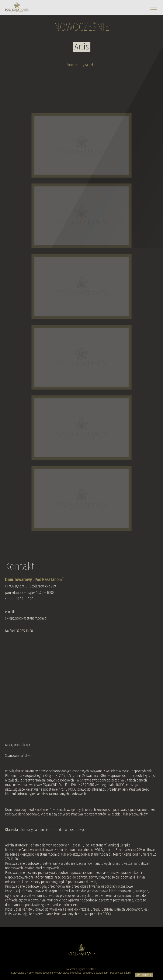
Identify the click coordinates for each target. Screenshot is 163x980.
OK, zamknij (144, 975)
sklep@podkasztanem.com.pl (26, 618)
